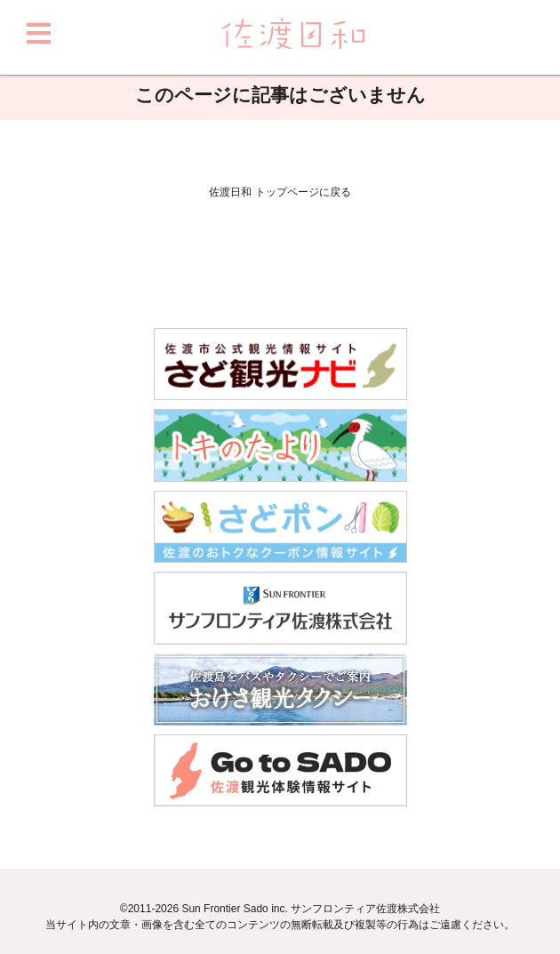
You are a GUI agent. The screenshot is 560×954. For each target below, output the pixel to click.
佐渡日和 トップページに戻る (280, 192)
